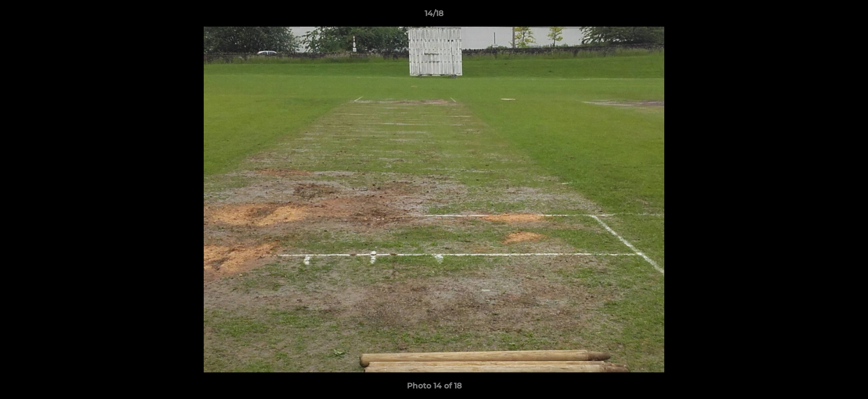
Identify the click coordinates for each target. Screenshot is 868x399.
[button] (848, 16)
